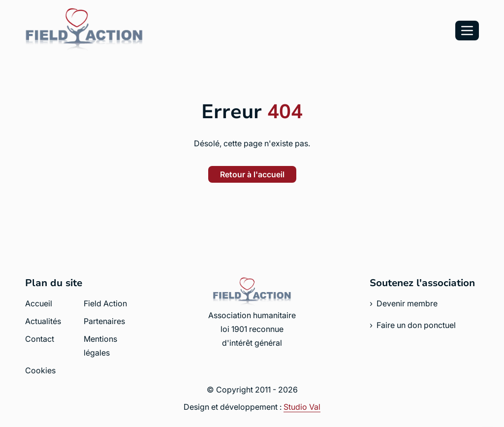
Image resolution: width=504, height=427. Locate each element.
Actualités (43, 321)
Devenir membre (407, 303)
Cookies (40, 370)
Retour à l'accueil (252, 174)
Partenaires (104, 321)
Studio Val (302, 407)
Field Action (105, 303)
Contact (40, 339)
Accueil (39, 303)
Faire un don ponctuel (416, 325)
